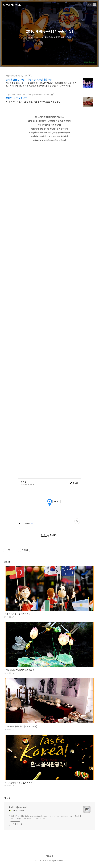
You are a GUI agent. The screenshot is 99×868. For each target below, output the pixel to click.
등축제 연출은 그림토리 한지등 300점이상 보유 (29, 80)
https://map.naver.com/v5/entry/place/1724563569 (28, 94)
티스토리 (49, 856)
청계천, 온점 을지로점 (16, 98)
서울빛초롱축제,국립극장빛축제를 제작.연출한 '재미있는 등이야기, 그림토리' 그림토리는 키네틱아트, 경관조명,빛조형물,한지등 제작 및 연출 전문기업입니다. (41, 84)
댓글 (7, 798)
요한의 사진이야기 (13, 5)
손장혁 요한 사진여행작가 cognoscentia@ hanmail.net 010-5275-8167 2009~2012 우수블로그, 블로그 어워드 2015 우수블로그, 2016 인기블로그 (45, 817)
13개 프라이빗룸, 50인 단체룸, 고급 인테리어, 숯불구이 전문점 (33, 102)
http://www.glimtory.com (16, 76)
